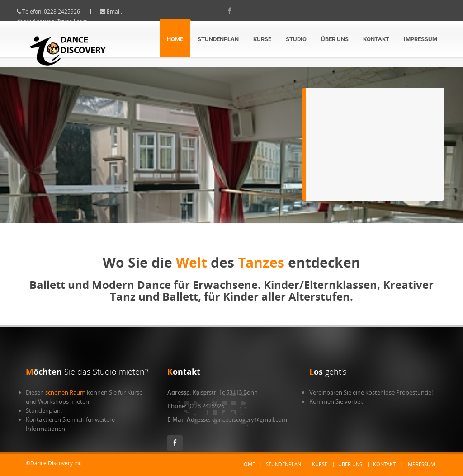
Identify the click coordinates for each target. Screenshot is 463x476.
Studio (296, 39)
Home (175, 39)
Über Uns (335, 39)
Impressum (420, 39)
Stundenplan (218, 39)
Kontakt (376, 39)
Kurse (262, 39)
